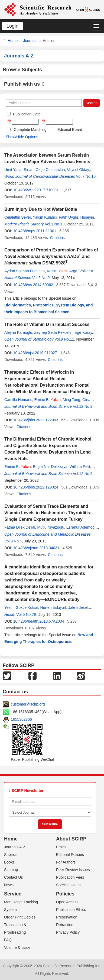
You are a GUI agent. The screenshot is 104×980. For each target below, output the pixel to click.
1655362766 (21, 719)
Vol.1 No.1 (53, 224)
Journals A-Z (15, 847)
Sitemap (11, 870)
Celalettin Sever (18, 217)
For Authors (66, 862)
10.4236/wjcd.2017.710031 (36, 190)
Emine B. (47, 400)
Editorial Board (70, 130)
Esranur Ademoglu (82, 527)
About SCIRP (71, 839)
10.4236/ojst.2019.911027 (35, 353)
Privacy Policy (68, 932)
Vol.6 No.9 (41, 278)
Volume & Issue (17, 947)
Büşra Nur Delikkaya (50, 467)
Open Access (67, 902)
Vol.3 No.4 (13, 541)
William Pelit (80, 467)
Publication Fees (70, 877)
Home (13, 41)
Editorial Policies (70, 855)
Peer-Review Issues (73, 870)
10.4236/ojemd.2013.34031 (36, 548)
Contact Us (13, 877)
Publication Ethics (71, 910)
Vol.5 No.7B (26, 614)
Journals (30, 41)
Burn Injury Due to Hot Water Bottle (41, 209)
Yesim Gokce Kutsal (21, 607)
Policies (65, 894)
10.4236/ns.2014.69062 (33, 285)
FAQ (8, 940)
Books (9, 862)
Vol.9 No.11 (64, 339)
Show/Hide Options (22, 137)
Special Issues (68, 885)
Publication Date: (27, 114)
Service (13, 894)
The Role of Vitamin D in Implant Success (47, 324)
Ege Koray (83, 332)
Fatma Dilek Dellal (20, 527)
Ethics (61, 847)
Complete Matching (30, 130)
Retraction (65, 925)
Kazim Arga (62, 271)
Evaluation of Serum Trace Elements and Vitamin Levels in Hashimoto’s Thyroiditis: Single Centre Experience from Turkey (48, 513)
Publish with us (24, 84)
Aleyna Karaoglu (18, 332)
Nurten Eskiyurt (53, 607)
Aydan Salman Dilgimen (25, 271)
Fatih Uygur (69, 217)
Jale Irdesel (78, 607)
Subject (10, 855)
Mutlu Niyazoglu (51, 527)
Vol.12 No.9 (83, 474)
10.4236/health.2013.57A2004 (39, 621)
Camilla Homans (18, 400)
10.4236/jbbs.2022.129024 (36, 487)
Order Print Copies (20, 917)
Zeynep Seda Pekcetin (53, 332)
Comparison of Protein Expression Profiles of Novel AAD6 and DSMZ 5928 (51, 256)
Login (12, 26)
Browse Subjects (25, 70)
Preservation (67, 917)
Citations (57, 238)
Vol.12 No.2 (83, 406)
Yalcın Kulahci (45, 217)
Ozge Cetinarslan (50, 170)
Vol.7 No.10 (86, 176)
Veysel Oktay (78, 170)
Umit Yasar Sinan (19, 170)
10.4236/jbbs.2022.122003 (36, 420)
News (9, 885)
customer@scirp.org (28, 704)
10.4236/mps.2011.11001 (35, 231)
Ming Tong (71, 400)
